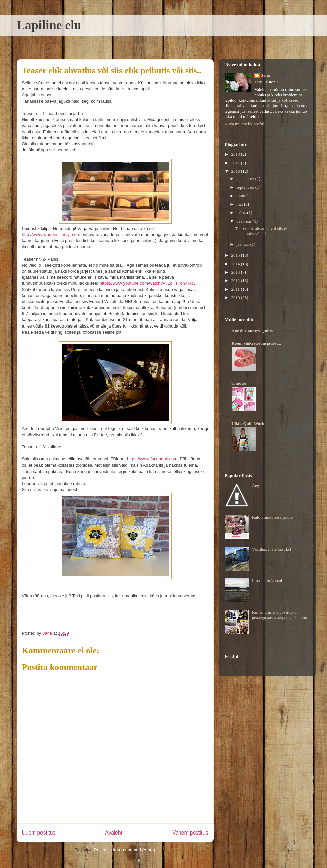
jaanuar (243, 244)
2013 (236, 272)
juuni (241, 196)
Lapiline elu (49, 25)
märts (242, 212)
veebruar (244, 221)
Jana (266, 75)
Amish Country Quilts (252, 331)
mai (240, 204)
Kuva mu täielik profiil (245, 124)
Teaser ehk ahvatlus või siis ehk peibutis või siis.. (263, 231)
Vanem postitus (190, 833)
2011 (236, 289)
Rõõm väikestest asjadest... (256, 343)
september (246, 187)
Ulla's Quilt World (249, 423)
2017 (236, 163)
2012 (236, 280)
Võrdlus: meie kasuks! (272, 549)
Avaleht (114, 833)
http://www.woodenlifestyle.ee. (51, 235)
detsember (246, 179)
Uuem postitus (39, 833)
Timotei (239, 383)
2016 (236, 171)
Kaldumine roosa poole (272, 517)
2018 (236, 154)
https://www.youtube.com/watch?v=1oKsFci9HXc (147, 283)
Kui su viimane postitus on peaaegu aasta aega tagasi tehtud (280, 615)
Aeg (256, 485)
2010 (236, 298)
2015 (236, 255)
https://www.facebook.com (152, 459)
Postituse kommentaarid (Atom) (125, 850)
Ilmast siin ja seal (267, 581)
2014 (236, 264)
